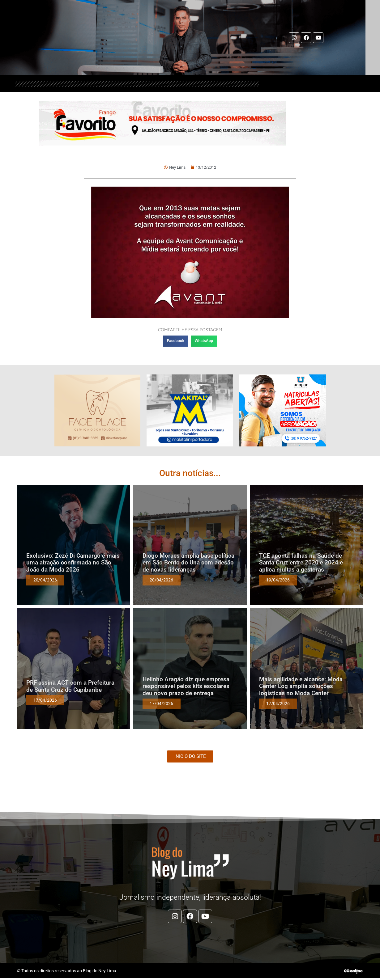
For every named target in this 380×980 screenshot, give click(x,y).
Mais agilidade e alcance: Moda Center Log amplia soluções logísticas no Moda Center (301, 686)
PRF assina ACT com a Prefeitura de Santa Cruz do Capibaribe (70, 686)
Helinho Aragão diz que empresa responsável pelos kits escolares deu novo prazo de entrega (186, 686)
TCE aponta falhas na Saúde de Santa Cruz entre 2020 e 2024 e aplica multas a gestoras (301, 563)
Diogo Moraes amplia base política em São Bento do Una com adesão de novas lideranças (188, 563)
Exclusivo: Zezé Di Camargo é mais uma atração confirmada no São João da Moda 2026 (73, 563)
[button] (176, 341)
